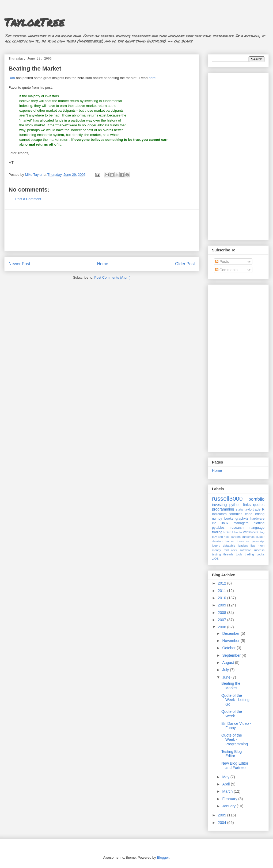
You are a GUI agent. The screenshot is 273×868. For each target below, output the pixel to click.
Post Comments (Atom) (112, 277)
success (259, 550)
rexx (234, 550)
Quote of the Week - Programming (235, 740)
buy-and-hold (221, 537)
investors (243, 541)
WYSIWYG (250, 532)
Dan (12, 78)
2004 (223, 823)
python (235, 505)
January (229, 806)
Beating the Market (231, 686)
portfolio (256, 499)
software (245, 550)
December (231, 633)
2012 (223, 583)
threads (228, 554)
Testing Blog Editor (232, 754)
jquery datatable (224, 546)
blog (262, 532)
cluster (260, 537)
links (247, 505)
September (232, 655)
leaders (243, 546)
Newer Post (19, 264)
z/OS (215, 559)
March (228, 791)
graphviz (242, 519)
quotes (259, 505)
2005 (223, 815)
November (231, 641)
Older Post (185, 264)
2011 (223, 591)
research (237, 528)
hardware (258, 519)
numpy (217, 519)
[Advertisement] (102, 230)
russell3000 (227, 499)
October (229, 648)
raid (226, 550)
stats (239, 509)
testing (216, 554)
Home (103, 264)
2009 (223, 605)
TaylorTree (34, 22)
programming (223, 509)
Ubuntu (237, 532)
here (152, 78)
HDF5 (227, 532)
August (228, 663)
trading (217, 532)
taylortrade (252, 509)
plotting (259, 523)
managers (241, 523)
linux (225, 523)
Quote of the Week (232, 714)
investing (219, 505)
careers (236, 537)
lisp (253, 546)
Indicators (219, 514)
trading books (255, 554)
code (249, 514)
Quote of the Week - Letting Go (235, 700)
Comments (226, 270)
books (229, 519)
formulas (236, 514)
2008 (223, 613)
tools (239, 554)
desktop (217, 541)
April (226, 784)
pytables (218, 528)
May (226, 777)
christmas (248, 537)
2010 (223, 598)
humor (230, 541)
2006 (223, 627)
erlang (260, 514)
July (226, 670)
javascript (258, 541)
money (217, 550)
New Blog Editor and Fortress (235, 766)
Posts (222, 262)
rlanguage (257, 528)
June (227, 677)
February (230, 799)
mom (261, 546)
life (214, 523)
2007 (223, 620)
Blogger (163, 857)
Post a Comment (28, 199)
